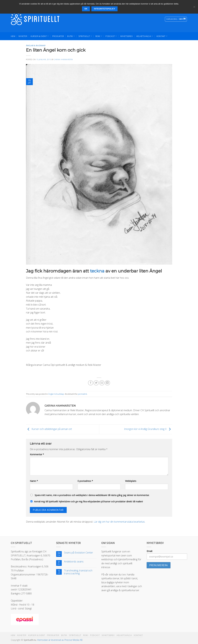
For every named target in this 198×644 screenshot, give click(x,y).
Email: (150, 551)
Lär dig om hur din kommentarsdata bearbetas (119, 522)
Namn (34, 481)
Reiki (99, 36)
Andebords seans (74, 562)
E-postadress (85, 481)
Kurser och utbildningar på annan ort (49, 429)
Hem (13, 36)
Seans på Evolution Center (79, 553)
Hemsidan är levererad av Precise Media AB (60, 640)
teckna (97, 271)
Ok (86, 9)
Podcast (111, 36)
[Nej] (194, 8)
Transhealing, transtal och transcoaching (78, 572)
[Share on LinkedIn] (107, 383)
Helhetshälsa (145, 36)
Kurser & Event (40, 36)
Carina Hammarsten (63, 59)
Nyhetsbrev (127, 36)
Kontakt (162, 36)
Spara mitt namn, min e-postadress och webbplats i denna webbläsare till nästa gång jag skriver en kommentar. (92, 495)
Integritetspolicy (105, 9)
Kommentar (37, 454)
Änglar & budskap (36, 46)
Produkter (58, 36)
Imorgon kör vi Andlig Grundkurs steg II (148, 429)
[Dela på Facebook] (91, 383)
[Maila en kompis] (102, 383)
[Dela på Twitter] (96, 383)
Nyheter (23, 36)
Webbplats (131, 481)
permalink (82, 394)
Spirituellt (85, 36)
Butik (71, 36)
